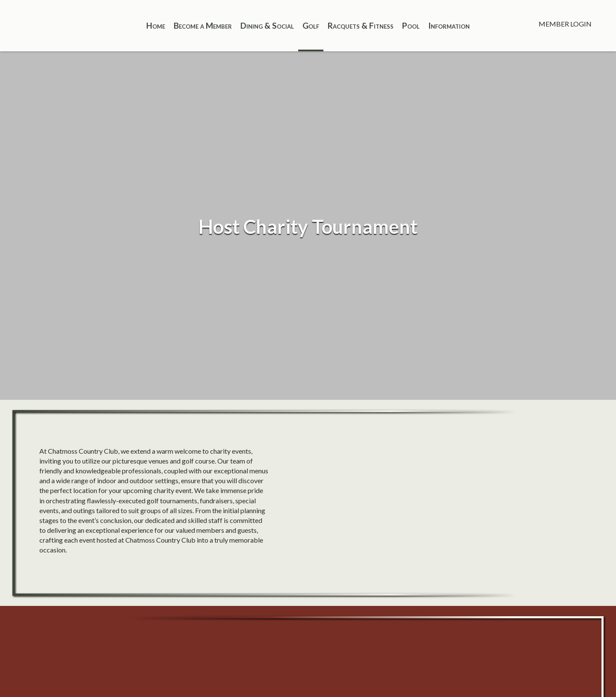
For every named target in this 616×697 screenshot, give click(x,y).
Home (156, 25)
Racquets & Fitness (361, 25)
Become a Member (203, 25)
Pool (411, 25)
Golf (311, 25)
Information (449, 25)
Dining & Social (267, 25)
